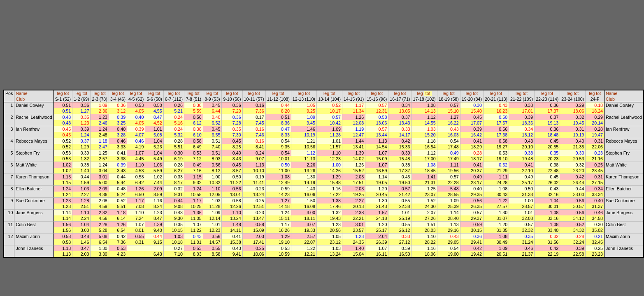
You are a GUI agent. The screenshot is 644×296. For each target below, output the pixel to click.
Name (21, 93)
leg (60, 93)
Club (20, 99)
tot (67, 93)
